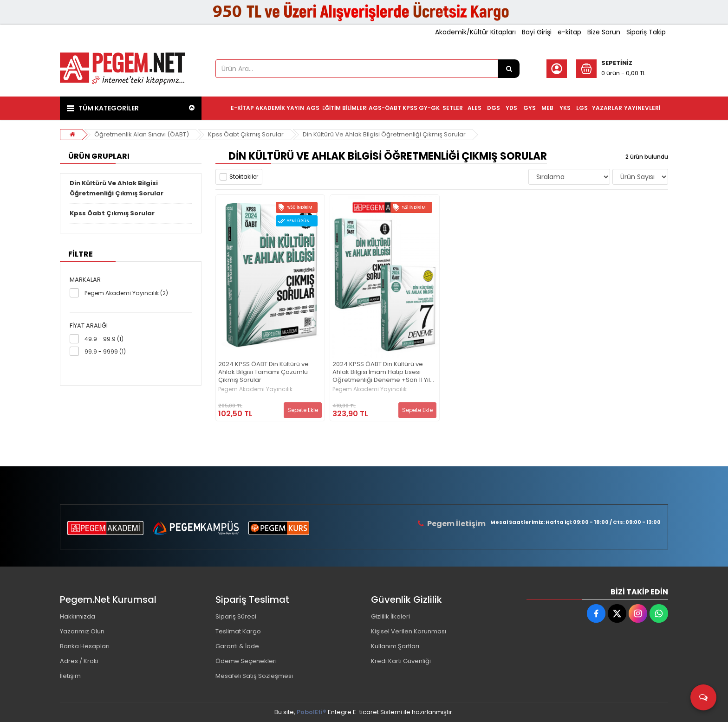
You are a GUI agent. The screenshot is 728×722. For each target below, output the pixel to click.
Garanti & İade (237, 646)
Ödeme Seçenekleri (246, 661)
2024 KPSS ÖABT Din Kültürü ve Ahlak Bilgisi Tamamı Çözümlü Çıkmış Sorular (263, 372)
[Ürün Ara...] (509, 69)
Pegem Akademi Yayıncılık (255, 389)
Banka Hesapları (85, 646)
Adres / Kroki (79, 661)
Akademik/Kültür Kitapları (475, 32)
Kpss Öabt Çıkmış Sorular (246, 134)
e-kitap (569, 32)
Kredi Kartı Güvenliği (401, 661)
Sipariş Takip (646, 32)
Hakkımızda (78, 616)
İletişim (70, 676)
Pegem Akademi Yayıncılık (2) (126, 293)
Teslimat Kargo (238, 631)
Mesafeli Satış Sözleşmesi (254, 676)
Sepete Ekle (303, 410)
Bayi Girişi (537, 32)
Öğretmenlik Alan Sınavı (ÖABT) (142, 134)
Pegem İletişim (456, 524)
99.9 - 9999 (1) (105, 351)
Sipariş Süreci (236, 616)
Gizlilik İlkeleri (390, 616)
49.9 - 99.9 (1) (104, 339)
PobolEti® (312, 712)
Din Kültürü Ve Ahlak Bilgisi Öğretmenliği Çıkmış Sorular (384, 134)
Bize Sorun (604, 32)
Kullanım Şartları (395, 646)
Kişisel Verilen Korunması (409, 631)
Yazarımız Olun (82, 631)
